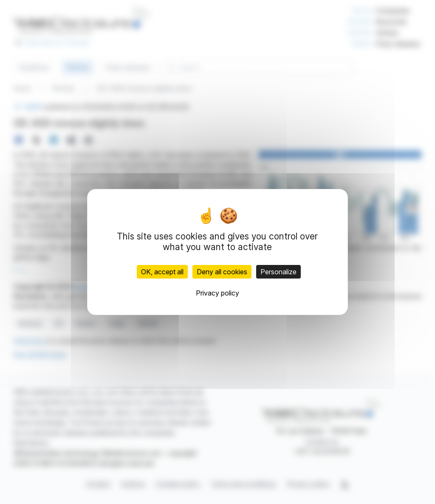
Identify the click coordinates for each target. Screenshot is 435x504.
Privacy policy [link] (217, 293)
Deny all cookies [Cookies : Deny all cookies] (222, 272)
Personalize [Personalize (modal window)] (278, 272)
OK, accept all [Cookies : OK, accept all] (162, 272)
